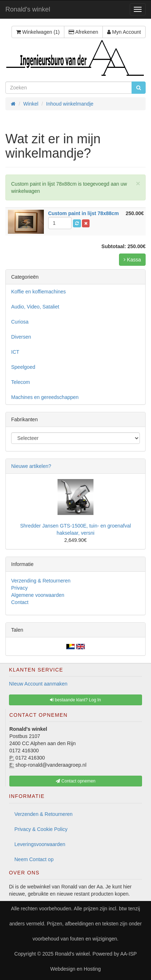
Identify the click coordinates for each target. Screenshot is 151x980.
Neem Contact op (34, 859)
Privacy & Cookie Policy (41, 829)
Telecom (20, 382)
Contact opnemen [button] (75, 781)
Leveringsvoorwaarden (40, 844)
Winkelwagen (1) (38, 32)
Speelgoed (23, 367)
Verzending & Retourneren (41, 581)
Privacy (19, 588)
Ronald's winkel (28, 9)
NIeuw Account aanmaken (38, 684)
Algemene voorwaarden (38, 595)
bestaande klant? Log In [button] (75, 700)
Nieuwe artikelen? (31, 466)
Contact (20, 602)
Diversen (21, 337)
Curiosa (20, 322)
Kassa (132, 260)
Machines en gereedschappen (45, 397)
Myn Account (124, 32)
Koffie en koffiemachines (38, 292)
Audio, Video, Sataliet (35, 307)
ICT (15, 352)
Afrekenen (83, 32)
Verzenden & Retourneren (44, 814)
